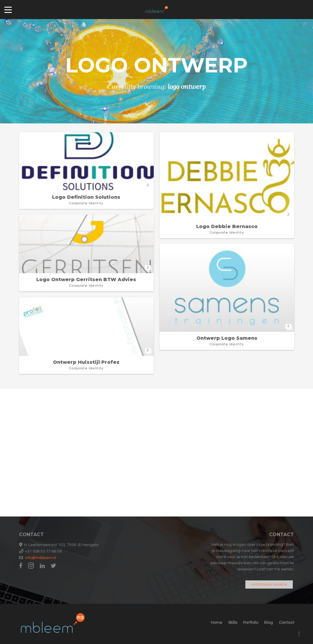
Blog (268, 623)
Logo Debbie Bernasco (227, 226)
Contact (287, 623)
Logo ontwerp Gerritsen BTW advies (86, 279)
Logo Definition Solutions (86, 197)
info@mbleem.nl (41, 558)
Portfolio (251, 623)
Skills (233, 623)
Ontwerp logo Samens (227, 338)
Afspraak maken (269, 584)
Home (217, 623)
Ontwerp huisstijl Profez (86, 362)
